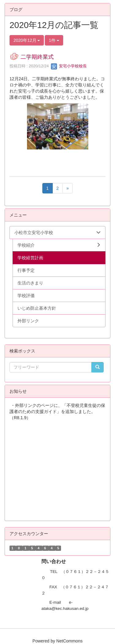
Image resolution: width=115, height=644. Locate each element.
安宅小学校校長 (69, 66)
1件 (54, 40)
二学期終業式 (37, 57)
